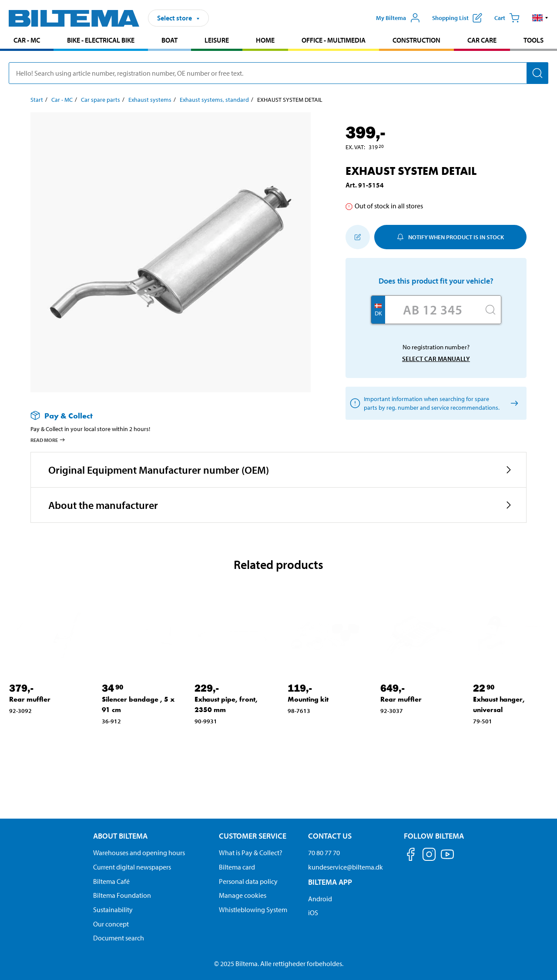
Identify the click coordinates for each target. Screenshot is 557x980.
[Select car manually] (513, 403)
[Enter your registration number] (433, 310)
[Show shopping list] (457, 18)
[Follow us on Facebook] (411, 856)
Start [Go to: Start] (37, 100)
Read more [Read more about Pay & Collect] (48, 440)
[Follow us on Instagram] (429, 856)
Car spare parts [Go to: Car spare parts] (101, 100)
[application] (540, 960)
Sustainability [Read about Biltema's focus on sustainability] (113, 910)
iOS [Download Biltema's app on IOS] (313, 913)
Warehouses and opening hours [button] (139, 853)
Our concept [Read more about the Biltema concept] (111, 924)
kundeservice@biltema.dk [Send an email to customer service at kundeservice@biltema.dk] (346, 867)
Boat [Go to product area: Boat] (169, 40)
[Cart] (507, 18)
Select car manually (436, 359)
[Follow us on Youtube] (447, 858)
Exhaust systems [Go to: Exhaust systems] (150, 100)
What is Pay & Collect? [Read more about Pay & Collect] (251, 853)
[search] (278, 73)
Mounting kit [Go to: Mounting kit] (308, 699)
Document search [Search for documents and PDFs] (119, 938)
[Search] (537, 73)
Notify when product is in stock (450, 237)
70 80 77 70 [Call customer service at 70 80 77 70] (324, 853)
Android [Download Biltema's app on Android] (320, 899)
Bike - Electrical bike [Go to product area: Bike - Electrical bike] (101, 40)
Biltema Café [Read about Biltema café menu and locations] (111, 881)
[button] (540, 18)
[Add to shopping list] (358, 237)
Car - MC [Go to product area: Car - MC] (27, 40)
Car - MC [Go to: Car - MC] (62, 100)
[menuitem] (27, 41)
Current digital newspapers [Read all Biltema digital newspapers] (132, 867)
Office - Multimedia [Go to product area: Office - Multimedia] (334, 40)
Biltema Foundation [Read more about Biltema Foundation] (122, 895)
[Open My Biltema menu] (398, 18)
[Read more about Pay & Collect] (162, 416)
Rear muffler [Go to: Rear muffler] (30, 699)
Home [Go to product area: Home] (265, 40)
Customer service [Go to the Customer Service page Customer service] (253, 836)
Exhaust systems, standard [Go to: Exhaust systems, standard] (214, 100)
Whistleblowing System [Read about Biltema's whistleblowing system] (253, 910)
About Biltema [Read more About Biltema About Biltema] (120, 836)
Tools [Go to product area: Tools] (534, 40)
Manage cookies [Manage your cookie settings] (243, 895)
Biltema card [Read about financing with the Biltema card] (237, 867)
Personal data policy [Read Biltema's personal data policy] (248, 881)
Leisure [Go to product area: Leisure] (217, 40)
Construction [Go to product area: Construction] (416, 40)
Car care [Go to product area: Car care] (482, 40)
